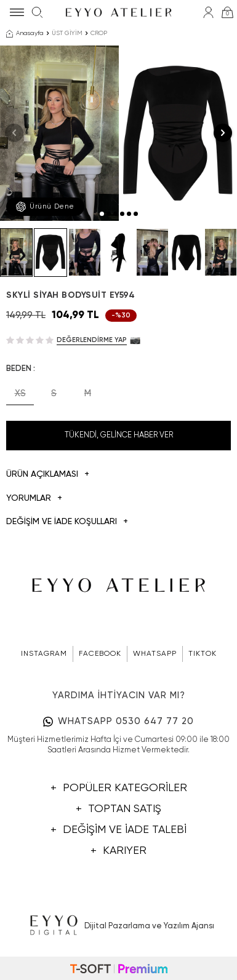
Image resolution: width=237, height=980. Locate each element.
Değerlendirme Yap (92, 340)
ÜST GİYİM (67, 33)
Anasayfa (25, 34)
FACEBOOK (100, 654)
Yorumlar (34, 499)
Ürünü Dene (45, 207)
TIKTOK (203, 654)
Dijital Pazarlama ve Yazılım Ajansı (118, 926)
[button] (102, 214)
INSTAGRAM (44, 654)
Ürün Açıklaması (48, 475)
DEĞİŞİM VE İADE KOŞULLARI (67, 522)
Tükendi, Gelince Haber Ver (119, 435)
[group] (59, 133)
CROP (99, 33)
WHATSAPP (155, 654)
